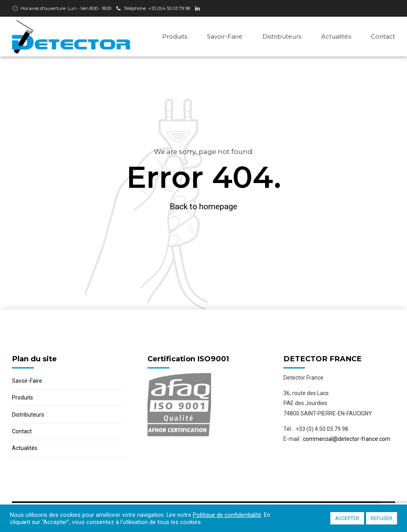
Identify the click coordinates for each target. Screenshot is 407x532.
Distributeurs (282, 36)
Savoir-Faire (225, 36)
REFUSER (382, 518)
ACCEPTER (347, 518)
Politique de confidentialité (227, 515)
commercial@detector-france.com (347, 439)
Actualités (336, 36)
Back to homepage (203, 207)
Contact (383, 36)
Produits (175, 36)
